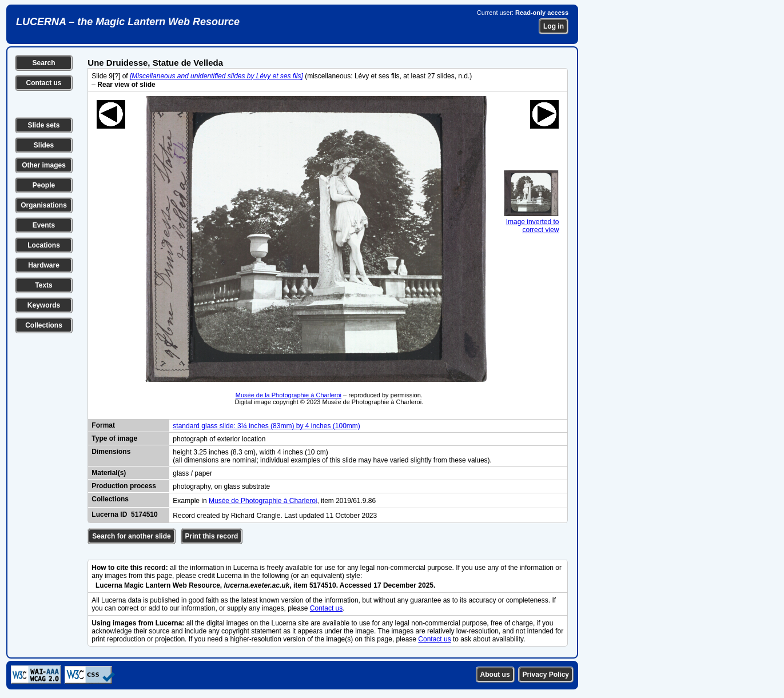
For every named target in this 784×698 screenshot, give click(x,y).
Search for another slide (131, 536)
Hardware (44, 265)
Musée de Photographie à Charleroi (263, 501)
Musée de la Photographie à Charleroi (288, 395)
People (44, 185)
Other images (44, 165)
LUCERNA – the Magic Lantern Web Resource (128, 22)
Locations (44, 245)
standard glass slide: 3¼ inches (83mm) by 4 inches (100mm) (266, 426)
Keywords (44, 305)
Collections (44, 325)
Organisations (44, 205)
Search (43, 63)
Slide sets (43, 125)
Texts (43, 285)
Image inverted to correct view (531, 222)
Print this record (212, 536)
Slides (44, 145)
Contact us (43, 83)
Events (44, 225)
